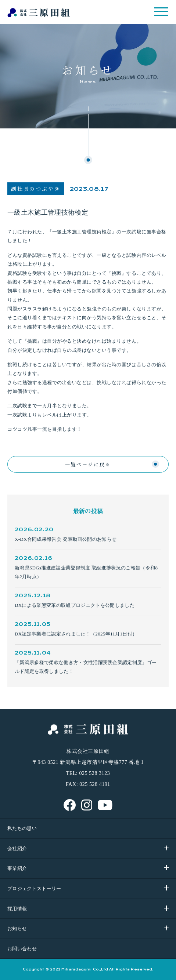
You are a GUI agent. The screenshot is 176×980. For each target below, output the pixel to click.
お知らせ (17, 928)
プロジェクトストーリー (34, 888)
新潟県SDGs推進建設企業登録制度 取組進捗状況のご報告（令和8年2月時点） (86, 572)
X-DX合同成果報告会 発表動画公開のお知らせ (66, 539)
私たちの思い (22, 828)
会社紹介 (17, 848)
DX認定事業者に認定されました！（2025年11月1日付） (76, 634)
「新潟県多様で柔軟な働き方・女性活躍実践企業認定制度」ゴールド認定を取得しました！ (86, 667)
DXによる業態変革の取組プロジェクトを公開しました (75, 605)
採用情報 (17, 909)
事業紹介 (17, 868)
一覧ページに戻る (88, 464)
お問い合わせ (22, 949)
